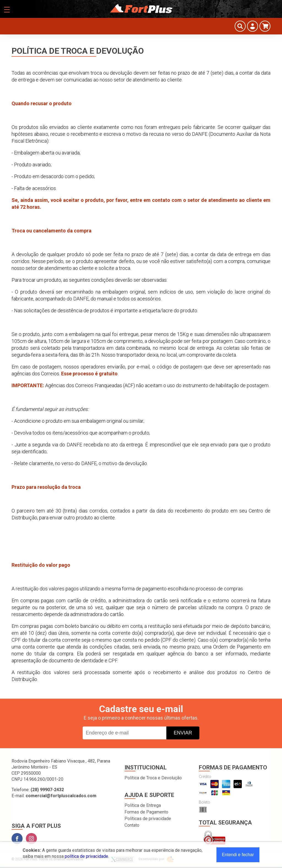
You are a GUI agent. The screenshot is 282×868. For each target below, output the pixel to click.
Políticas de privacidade (148, 819)
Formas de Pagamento (146, 812)
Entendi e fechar (238, 855)
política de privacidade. (87, 856)
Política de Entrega (143, 805)
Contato (132, 825)
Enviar (183, 733)
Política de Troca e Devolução (153, 778)
